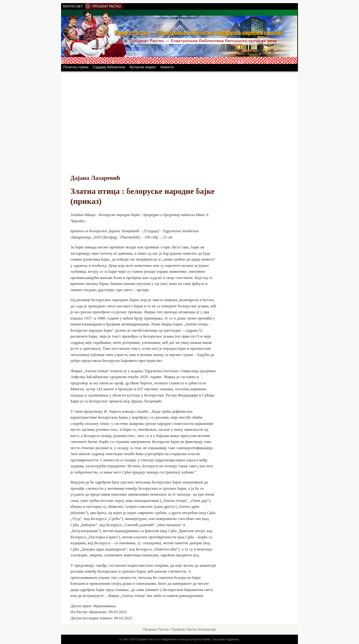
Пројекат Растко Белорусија (194, 629)
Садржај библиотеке (109, 67)
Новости (167, 67)
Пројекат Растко (156, 629)
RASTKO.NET (73, 6)
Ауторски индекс (143, 67)
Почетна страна (76, 67)
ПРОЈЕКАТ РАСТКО (107, 6)
